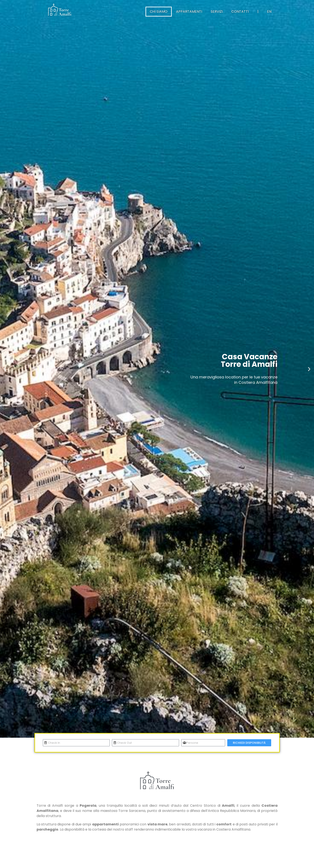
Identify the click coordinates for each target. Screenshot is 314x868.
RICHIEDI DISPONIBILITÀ (249, 743)
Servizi (217, 12)
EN (269, 12)
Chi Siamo (159, 12)
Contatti (240, 12)
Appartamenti (189, 12)
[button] (5, 369)
